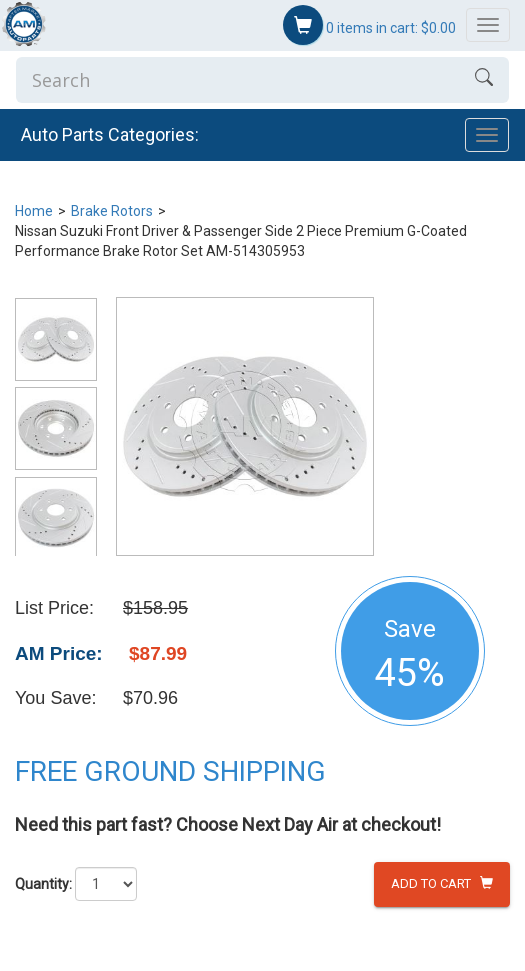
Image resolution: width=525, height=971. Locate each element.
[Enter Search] (237, 80)
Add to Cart (442, 883)
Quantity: (43, 884)
